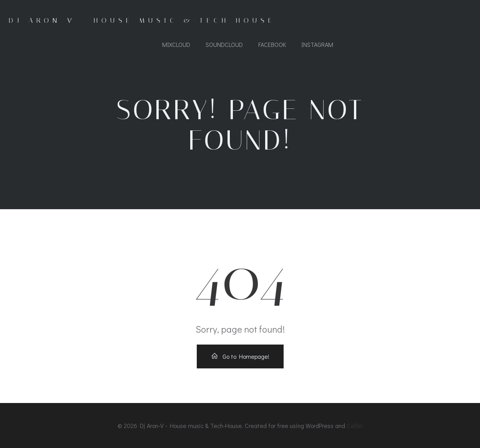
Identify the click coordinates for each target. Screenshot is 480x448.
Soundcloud (224, 44)
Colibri (355, 426)
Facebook (272, 44)
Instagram (317, 44)
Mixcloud (176, 44)
